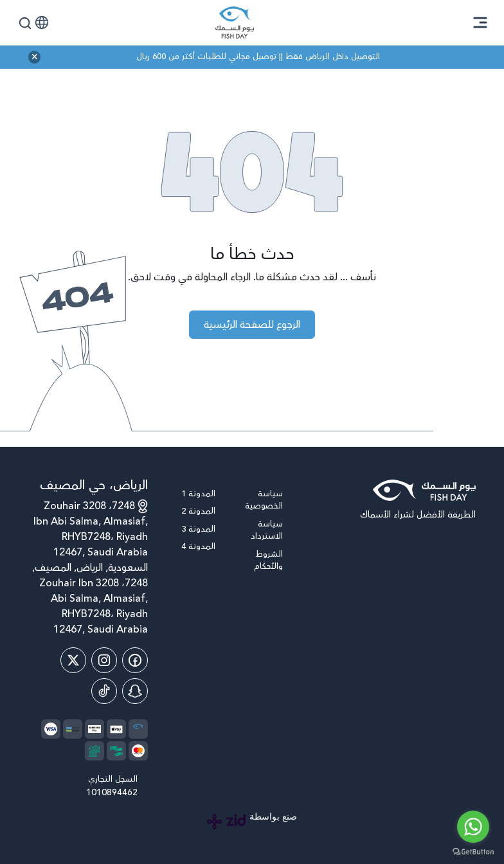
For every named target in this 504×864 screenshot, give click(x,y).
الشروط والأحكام (268, 561)
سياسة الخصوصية (264, 500)
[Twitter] (73, 660)
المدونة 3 (198, 529)
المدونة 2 (198, 511)
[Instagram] (104, 660)
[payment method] (116, 729)
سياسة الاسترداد (267, 531)
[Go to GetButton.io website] (473, 851)
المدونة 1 (198, 494)
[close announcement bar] (34, 57)
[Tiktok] (104, 691)
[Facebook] (135, 660)
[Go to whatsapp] (473, 827)
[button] (42, 22)
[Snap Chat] (135, 691)
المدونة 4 (198, 547)
